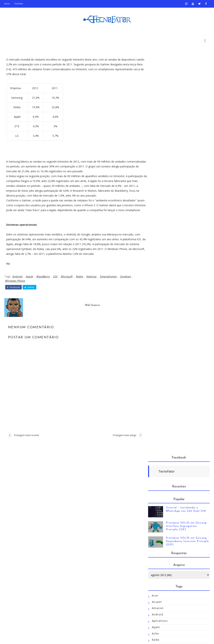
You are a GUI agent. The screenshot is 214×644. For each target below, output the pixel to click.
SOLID (157, 512)
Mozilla (157, 404)
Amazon (158, 202)
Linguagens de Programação (173, 373)
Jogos (156, 348)
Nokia (79, 281)
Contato (19, 4)
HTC (155, 322)
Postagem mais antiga (120, 440)
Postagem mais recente (26, 440)
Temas (157, 537)
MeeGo (157, 379)
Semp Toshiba (162, 487)
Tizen (156, 550)
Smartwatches (162, 499)
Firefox (157, 278)
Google (157, 303)
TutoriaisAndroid (164, 562)
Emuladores (160, 266)
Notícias (91, 281)
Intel (155, 335)
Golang (157, 297)
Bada (156, 234)
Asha (155, 228)
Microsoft (67, 281)
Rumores (158, 468)
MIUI (155, 392)
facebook (13, 292)
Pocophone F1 (162, 442)
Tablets (157, 531)
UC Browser (161, 569)
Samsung (158, 480)
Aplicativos (160, 215)
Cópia (156, 247)
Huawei (157, 329)
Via (8, 269)
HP (154, 316)
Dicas (156, 259)
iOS (55, 281)
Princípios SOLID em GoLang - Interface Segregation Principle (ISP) (187, 120)
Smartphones (108, 281)
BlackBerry (43, 281)
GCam (156, 284)
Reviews (158, 461)
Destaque (159, 253)
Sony (155, 518)
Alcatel (157, 196)
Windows (158, 594)
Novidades (160, 423)
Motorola (159, 398)
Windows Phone (15, 286)
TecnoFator (167, 66)
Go (154, 291)
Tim (155, 543)
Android (17, 281)
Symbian (125, 281)
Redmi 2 (158, 449)
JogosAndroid (162, 354)
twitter (29, 292)
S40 (155, 474)
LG (154, 366)
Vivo (155, 581)
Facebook (159, 272)
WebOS (157, 587)
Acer (155, 190)
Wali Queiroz (90, 310)
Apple (29, 281)
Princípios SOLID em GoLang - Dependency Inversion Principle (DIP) (187, 136)
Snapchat (159, 505)
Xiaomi (157, 607)
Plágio (156, 436)
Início (7, 4)
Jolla (155, 360)
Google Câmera (163, 310)
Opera (156, 430)
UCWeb (157, 575)
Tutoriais (158, 556)
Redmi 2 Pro (161, 455)
